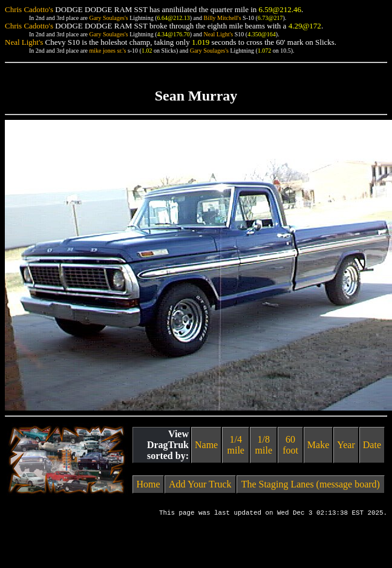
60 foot (290, 445)
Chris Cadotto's (29, 9)
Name (206, 445)
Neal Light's (218, 34)
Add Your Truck (200, 484)
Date (372, 445)
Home (148, 484)
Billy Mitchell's (222, 18)
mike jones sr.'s (107, 51)
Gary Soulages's (108, 18)
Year (346, 445)
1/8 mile (264, 445)
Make (318, 445)
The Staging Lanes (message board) (311, 484)
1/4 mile (236, 445)
